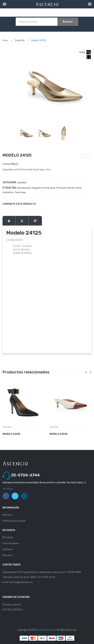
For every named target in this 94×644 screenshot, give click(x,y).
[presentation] (86, 373)
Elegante (36, 188)
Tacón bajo (20, 192)
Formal (46, 188)
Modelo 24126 (89, 156)
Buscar (68, 22)
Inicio (5, 40)
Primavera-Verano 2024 (69, 188)
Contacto (8, 549)
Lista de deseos (11, 543)
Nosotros (7, 515)
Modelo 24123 (83, 156)
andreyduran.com (47, 630)
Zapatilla (20, 40)
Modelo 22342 (59, 434)
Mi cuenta (8, 537)
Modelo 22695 (11, 434)
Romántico (8, 192)
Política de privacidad (14, 521)
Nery (53, 188)
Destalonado (24, 188)
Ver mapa (8, 489)
